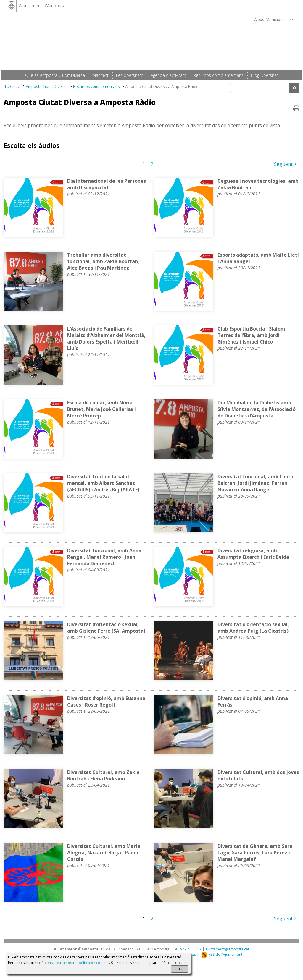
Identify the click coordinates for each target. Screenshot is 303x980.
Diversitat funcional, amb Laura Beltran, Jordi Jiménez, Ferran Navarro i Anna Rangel (255, 483)
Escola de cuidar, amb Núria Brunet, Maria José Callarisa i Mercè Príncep (101, 409)
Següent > (285, 164)
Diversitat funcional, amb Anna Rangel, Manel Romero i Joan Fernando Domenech (104, 557)
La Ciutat (13, 86)
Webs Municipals (273, 19)
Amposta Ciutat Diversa (47, 86)
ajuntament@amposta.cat (227, 949)
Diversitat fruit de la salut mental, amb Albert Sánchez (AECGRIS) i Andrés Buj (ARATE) (103, 483)
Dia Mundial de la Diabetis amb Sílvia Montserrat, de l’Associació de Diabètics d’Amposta (257, 409)
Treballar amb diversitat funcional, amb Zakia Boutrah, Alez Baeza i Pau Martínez (103, 261)
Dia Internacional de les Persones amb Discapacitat (107, 184)
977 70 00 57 (191, 949)
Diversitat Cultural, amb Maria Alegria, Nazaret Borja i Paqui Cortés (104, 853)
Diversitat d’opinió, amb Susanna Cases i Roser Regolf (106, 702)
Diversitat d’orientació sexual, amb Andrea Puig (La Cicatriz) (253, 628)
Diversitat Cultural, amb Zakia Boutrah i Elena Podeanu (103, 775)
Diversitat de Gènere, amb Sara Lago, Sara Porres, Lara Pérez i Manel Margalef (255, 853)
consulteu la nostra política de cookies (77, 963)
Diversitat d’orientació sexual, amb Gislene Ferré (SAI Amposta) (106, 628)
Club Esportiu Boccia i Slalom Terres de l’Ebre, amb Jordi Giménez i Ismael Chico (251, 335)
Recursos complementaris (96, 86)
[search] (260, 88)
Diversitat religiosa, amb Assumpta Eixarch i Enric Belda (253, 554)
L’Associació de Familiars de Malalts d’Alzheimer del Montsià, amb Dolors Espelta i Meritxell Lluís (106, 338)
